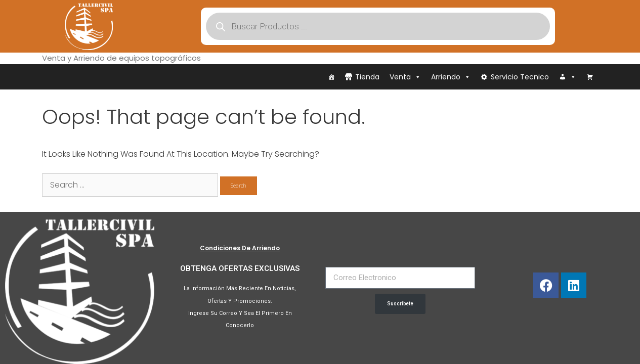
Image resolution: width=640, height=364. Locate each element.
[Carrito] (590, 77)
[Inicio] (331, 77)
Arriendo (451, 77)
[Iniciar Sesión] (568, 77)
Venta (405, 77)
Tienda (367, 77)
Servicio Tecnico (520, 77)
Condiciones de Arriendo (240, 248)
